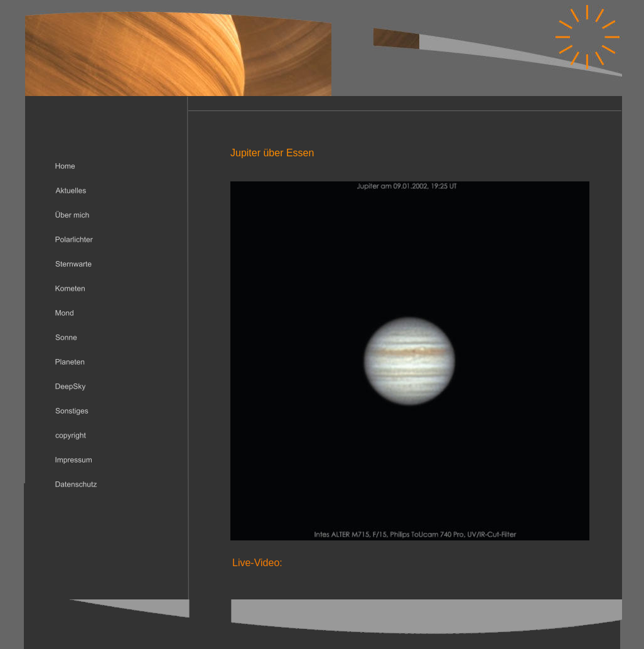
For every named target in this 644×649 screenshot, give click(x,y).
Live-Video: (257, 563)
